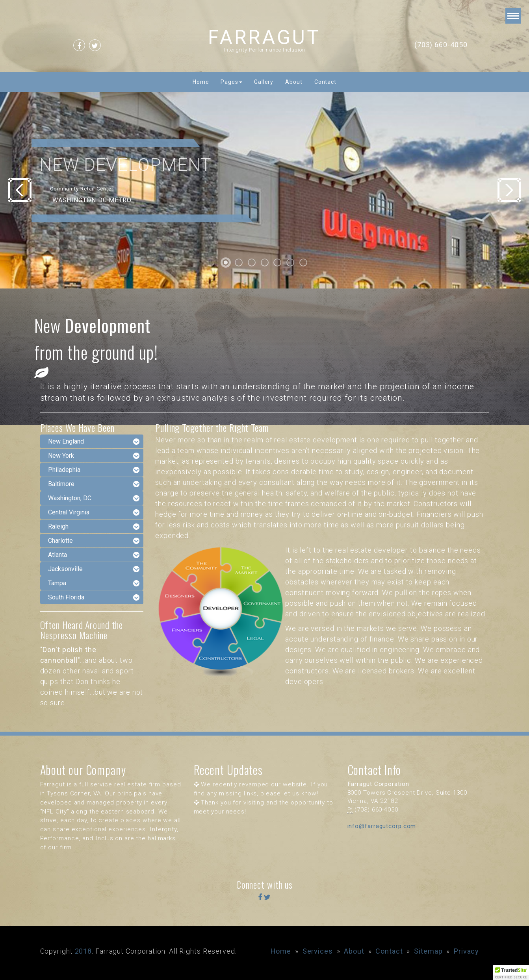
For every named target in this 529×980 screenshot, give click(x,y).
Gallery (264, 82)
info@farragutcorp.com (382, 826)
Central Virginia (69, 512)
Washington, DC (70, 498)
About (294, 82)
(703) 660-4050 (441, 45)
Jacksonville (65, 569)
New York (61, 456)
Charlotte (60, 541)
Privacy (466, 951)
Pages (231, 82)
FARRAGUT (264, 37)
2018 (84, 951)
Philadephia (64, 470)
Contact (325, 82)
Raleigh (58, 526)
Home (201, 82)
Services (318, 951)
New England (66, 441)
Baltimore (61, 484)
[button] (511, 973)
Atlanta (58, 555)
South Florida (66, 597)
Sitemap (428, 951)
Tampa (57, 583)
